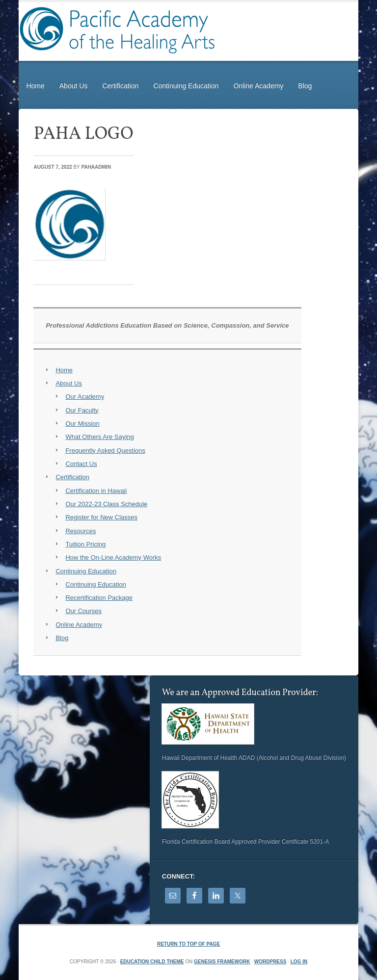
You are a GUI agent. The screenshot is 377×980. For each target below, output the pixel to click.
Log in (299, 962)
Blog (305, 86)
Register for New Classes (101, 517)
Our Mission (82, 424)
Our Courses (83, 611)
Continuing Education (186, 86)
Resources (81, 531)
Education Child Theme (152, 962)
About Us (74, 86)
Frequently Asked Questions (105, 451)
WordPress (270, 962)
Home (35, 86)
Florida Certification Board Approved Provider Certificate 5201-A (245, 842)
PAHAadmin (96, 167)
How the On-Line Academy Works (113, 557)
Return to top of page (188, 944)
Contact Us (81, 464)
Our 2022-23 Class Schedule (106, 504)
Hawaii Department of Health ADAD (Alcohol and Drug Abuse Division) (254, 758)
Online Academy (258, 86)
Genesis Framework (222, 962)
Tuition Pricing (85, 544)
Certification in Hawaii (96, 491)
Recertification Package (99, 598)
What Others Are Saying (99, 437)
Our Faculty (82, 410)
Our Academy (85, 397)
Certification (120, 86)
